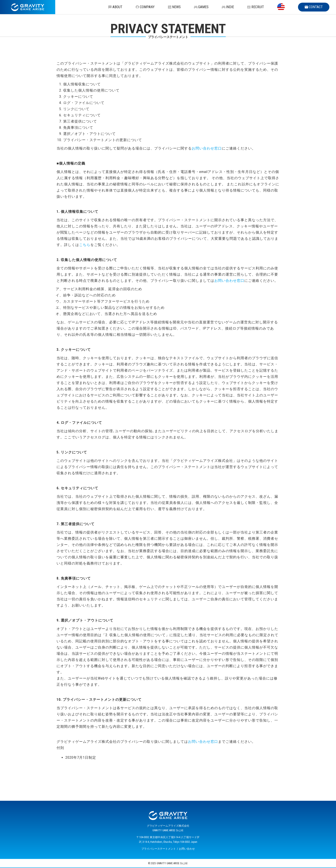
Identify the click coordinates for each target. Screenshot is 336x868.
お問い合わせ (187, 849)
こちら (85, 245)
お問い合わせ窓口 (207, 148)
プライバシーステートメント (159, 849)
